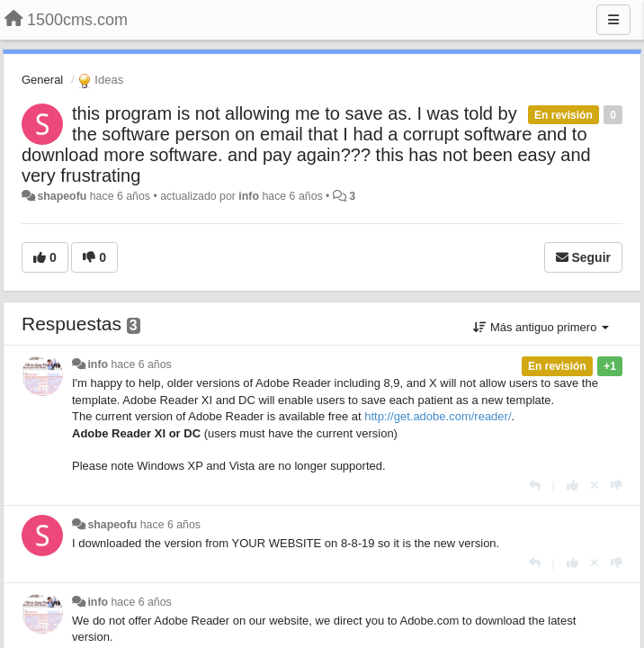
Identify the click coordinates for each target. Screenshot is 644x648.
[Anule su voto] (595, 486)
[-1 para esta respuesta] (617, 486)
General (42, 80)
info (249, 196)
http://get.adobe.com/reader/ (438, 416)
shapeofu (62, 196)
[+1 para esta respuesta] (572, 486)
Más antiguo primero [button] (541, 327)
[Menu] (613, 20)
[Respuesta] (535, 486)
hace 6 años (142, 364)
